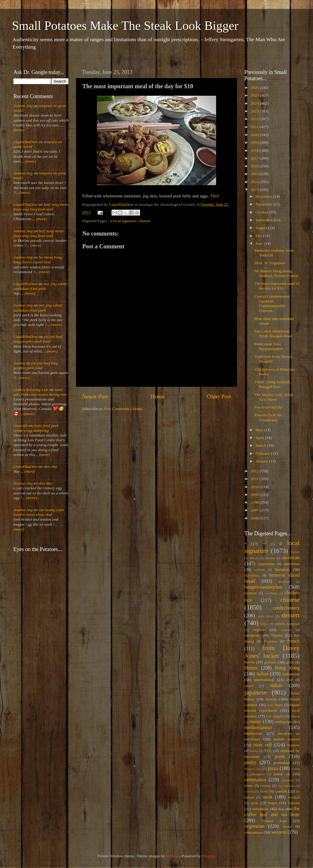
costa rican (265, 616)
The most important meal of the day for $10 (277, 286)
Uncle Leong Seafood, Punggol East (273, 384)
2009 (255, 495)
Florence (270, 641)
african (254, 558)
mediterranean (258, 728)
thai (281, 809)
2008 (255, 502)
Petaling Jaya (253, 769)
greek (290, 662)
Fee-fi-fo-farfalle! (269, 407)
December (264, 196)
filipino (277, 635)
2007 (255, 510)
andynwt (173, 856)
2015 (255, 174)
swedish (294, 797)
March (261, 445)
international (264, 680)
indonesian (291, 674)
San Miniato (286, 786)
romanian (288, 780)
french (293, 641)
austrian (260, 570)
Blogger (208, 856)
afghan (295, 552)
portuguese (258, 774)
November (264, 204)
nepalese (293, 745)
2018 (255, 150)
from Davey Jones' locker (272, 652)
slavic (264, 791)
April (260, 438)
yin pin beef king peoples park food (38, 339)
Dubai (264, 624)
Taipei (273, 803)
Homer (251, 668)
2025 (255, 95)
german (270, 662)
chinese (145, 221)
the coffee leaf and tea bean (272, 812)
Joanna (19, 363)
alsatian (270, 558)
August (262, 228)
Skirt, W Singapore (270, 263)
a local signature (123, 221)
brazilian (284, 581)
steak (268, 797)
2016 (255, 166)
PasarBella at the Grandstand (268, 417)
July (259, 236)
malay (255, 722)
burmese (251, 593)
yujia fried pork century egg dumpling (36, 428)
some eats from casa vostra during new (40, 392)
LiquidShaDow (25, 142)
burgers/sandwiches (263, 587)
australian (292, 564)
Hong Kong (287, 668)
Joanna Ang (23, 106)
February (263, 453)
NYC (268, 751)
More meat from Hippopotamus (269, 346)
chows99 (20, 426)
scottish (249, 791)
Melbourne (253, 733)
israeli (249, 686)
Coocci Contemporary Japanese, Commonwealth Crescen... (272, 304)
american (291, 558)
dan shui (50, 467)
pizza (273, 768)
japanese (255, 692)
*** (264, 544)
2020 (255, 135)
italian (276, 686)
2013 (255, 189)
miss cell (262, 745)
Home (158, 396)
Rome (249, 786)
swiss (254, 803)
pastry (250, 762)
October (262, 212)
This (214, 196)
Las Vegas (275, 705)
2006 (255, 518)
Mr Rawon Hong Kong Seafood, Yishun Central (276, 273)
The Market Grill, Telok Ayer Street (274, 397)
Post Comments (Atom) (123, 409)
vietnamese (254, 832)
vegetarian (254, 826)
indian (262, 674)
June (260, 243)
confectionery (286, 608)
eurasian (286, 630)
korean (271, 699)
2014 (255, 182)
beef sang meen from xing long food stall (41, 207)
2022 (255, 119)
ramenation (255, 780)
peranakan (282, 763)
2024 (255, 103)
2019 (255, 142)
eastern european (287, 624)
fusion (250, 662)
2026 (255, 88)
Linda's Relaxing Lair (31, 390)
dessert (291, 615)
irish (290, 680)
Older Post (219, 396)
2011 (255, 479)
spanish (281, 791)
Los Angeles (275, 716)
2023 (255, 111)
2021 (255, 127)
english (259, 630)
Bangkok (282, 569)
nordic (254, 751)
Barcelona (252, 575)
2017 (255, 158)
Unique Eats (274, 821)
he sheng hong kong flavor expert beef (38, 260)
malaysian (283, 722)
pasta (280, 756)
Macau (295, 716)
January (262, 461)
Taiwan (294, 803)
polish (296, 769)
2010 (255, 487)
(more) (19, 130)
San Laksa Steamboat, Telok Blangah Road (273, 334)
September (265, 220)
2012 (255, 471)
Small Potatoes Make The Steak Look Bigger (125, 26)
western (279, 832)
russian (265, 786)
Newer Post (95, 396)
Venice (287, 827)
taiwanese (260, 809)
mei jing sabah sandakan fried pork (40, 286)
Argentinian (266, 564)
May (260, 430)
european (252, 635)
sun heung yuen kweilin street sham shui (39, 512)
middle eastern (287, 739)
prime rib (282, 774)
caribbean (271, 593)
